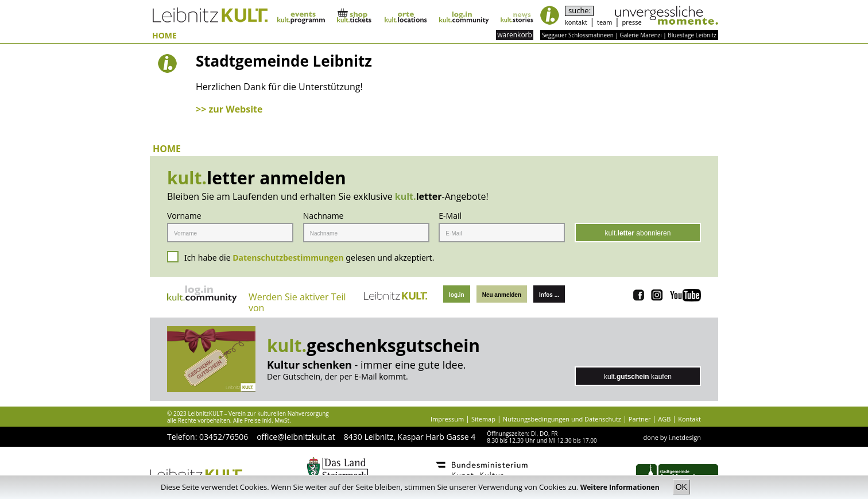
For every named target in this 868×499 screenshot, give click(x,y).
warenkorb (515, 35)
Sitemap (483, 419)
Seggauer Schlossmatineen (578, 35)
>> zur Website (229, 109)
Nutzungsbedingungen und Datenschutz (562, 419)
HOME (164, 36)
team (604, 22)
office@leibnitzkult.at (296, 437)
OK (681, 487)
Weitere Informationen (621, 487)
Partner (640, 419)
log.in (457, 295)
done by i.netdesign (672, 437)
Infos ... (549, 295)
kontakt (576, 22)
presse (632, 22)
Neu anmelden (502, 295)
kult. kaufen (638, 377)
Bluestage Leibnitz (692, 35)
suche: (580, 11)
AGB (664, 419)
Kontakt (689, 419)
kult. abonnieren (638, 233)
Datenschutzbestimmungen (288, 258)
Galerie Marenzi (640, 35)
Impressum (447, 419)
